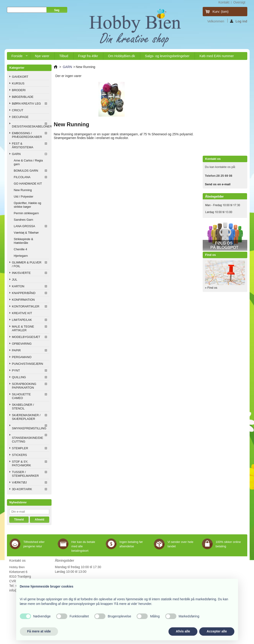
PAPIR (16, 350)
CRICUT (18, 110)
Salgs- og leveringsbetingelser (167, 56)
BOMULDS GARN (26, 171)
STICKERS (20, 455)
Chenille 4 (21, 249)
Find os (211, 255)
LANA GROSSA (24, 226)
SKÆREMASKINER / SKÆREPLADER (26, 417)
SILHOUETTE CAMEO (21, 396)
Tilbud (64, 56)
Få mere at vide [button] (39, 631)
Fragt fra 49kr (88, 56)
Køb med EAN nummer (217, 56)
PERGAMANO (22, 357)
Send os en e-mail (218, 184)
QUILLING (19, 377)
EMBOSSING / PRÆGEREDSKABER (27, 135)
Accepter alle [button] (217, 631)
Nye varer (42, 56)
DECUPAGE (20, 117)
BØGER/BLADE (23, 97)
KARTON (18, 286)
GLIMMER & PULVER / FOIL (27, 264)
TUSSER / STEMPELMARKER (25, 474)
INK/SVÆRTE (21, 273)
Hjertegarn (21, 256)
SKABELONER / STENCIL (23, 407)
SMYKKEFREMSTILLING (29, 428)
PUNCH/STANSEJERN (28, 364)
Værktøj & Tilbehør (26, 233)
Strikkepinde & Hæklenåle (24, 241)
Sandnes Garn (24, 220)
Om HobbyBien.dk (121, 56)
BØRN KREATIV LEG (26, 104)
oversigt (239, 2)
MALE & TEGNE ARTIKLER (23, 328)
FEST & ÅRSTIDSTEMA (23, 145)
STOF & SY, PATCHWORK (22, 463)
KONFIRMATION (23, 300)
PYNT (16, 370)
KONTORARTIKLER (26, 306)
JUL (15, 280)
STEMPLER (20, 448)
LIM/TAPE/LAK (22, 320)
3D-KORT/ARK (22, 489)
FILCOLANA (22, 177)
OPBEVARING (22, 344)
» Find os (211, 288)
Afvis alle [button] (183, 631)
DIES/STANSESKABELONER (31, 126)
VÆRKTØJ (19, 482)
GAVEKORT (20, 77)
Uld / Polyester (24, 197)
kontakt (224, 2)
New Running (23, 190)
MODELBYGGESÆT (26, 337)
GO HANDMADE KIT (28, 184)
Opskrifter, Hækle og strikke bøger (28, 205)
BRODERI (19, 90)
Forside (17, 57)
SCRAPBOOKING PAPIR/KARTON (24, 386)
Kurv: (221, 12)
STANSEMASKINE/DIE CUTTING (28, 440)
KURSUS (18, 83)
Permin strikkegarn (26, 213)
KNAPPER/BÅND (24, 293)
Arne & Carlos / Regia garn (28, 162)
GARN (16, 154)
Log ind (239, 21)
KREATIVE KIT (22, 313)
